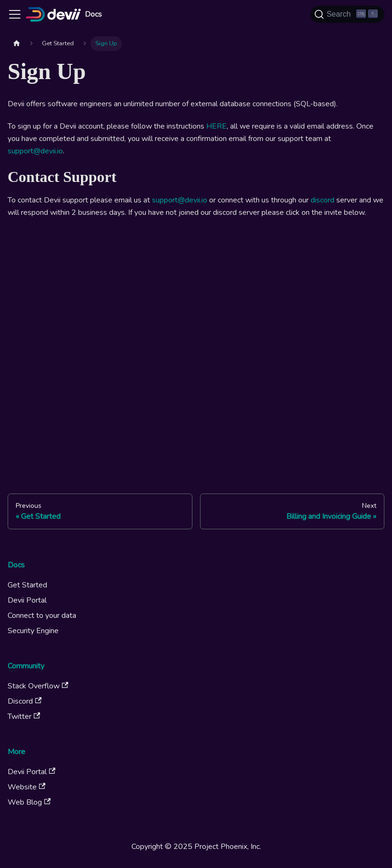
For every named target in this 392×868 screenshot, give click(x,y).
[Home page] (17, 44)
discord (322, 200)
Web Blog (29, 802)
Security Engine (33, 631)
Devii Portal (27, 600)
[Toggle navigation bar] (15, 14)
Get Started (27, 585)
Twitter (24, 717)
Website (26, 787)
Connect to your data (42, 616)
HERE (216, 126)
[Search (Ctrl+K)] (347, 14)
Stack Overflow (38, 686)
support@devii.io (35, 151)
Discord (25, 701)
